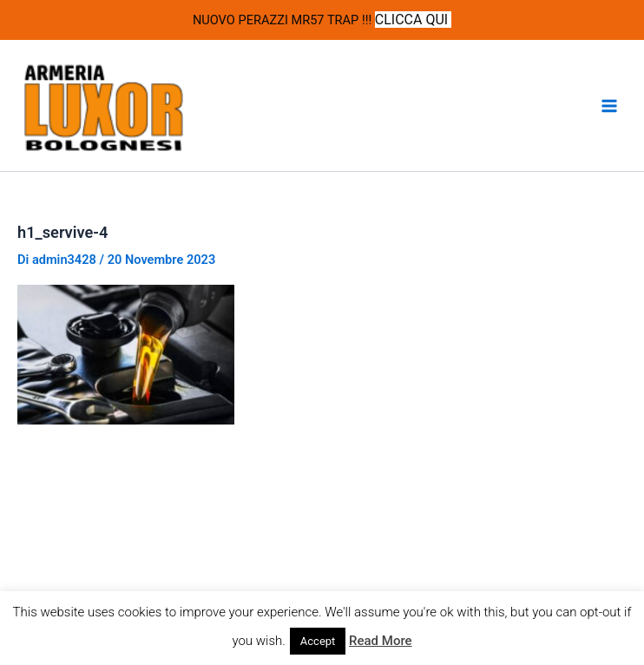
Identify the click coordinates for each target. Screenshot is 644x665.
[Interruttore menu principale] (609, 106)
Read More (381, 641)
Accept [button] (318, 641)
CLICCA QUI (413, 20)
